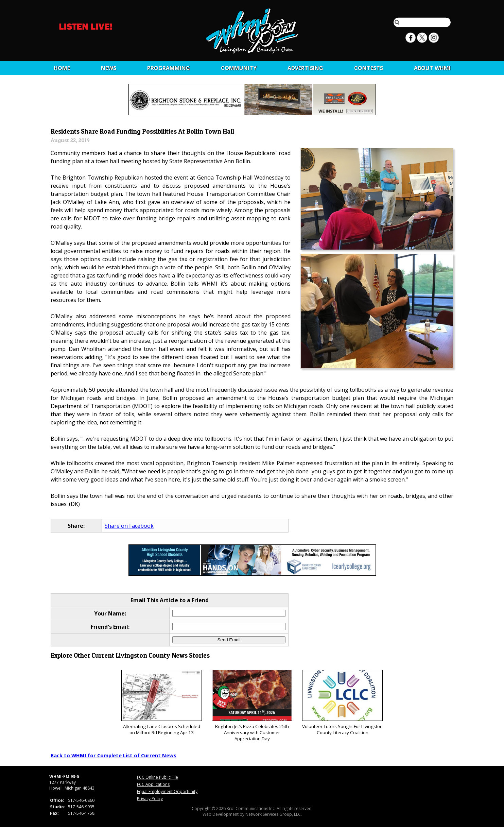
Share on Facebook (129, 526)
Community (239, 68)
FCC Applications (153, 784)
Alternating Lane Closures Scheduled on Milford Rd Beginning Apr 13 (162, 703)
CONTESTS (369, 68)
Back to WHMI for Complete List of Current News (114, 755)
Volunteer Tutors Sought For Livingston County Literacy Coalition (342, 703)
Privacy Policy (150, 799)
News (109, 68)
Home (62, 68)
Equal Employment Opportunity (167, 791)
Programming (169, 68)
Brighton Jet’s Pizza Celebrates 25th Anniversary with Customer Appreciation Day (252, 706)
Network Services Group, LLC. (274, 814)
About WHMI (432, 68)
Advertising (305, 68)
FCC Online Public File (158, 777)
